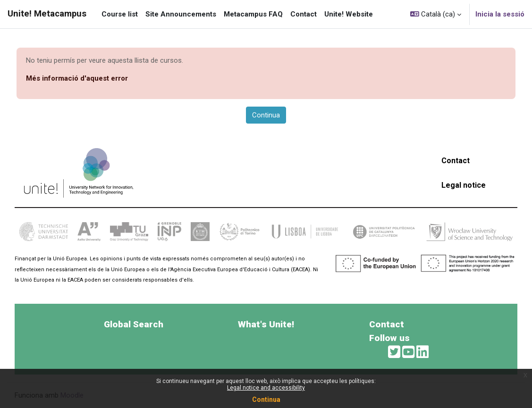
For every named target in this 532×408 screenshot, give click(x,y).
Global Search (134, 324)
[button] (436, 14)
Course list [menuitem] (120, 14)
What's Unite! (266, 324)
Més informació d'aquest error (77, 78)
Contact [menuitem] (304, 14)
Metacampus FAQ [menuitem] (253, 14)
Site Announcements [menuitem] (181, 14)
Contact (456, 161)
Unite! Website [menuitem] (349, 14)
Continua (266, 400)
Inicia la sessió (500, 14)
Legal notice (464, 185)
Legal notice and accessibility (266, 388)
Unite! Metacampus (47, 14)
